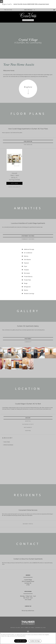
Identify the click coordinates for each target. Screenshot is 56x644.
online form (31, 611)
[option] (14, 170)
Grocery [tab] (28, 418)
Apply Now (14, 183)
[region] (28, 638)
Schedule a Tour (28, 20)
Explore (28, 87)
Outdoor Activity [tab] (28, 424)
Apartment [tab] (28, 339)
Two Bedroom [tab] (28, 145)
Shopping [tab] (28, 431)
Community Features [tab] (28, 239)
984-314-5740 (8, 10)
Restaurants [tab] (28, 427)
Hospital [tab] (28, 421)
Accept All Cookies (21, 641)
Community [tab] (28, 342)
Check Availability (14, 187)
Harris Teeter (7, 442)
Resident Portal (28, 524)
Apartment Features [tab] (28, 236)
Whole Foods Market (9, 445)
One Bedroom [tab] (28, 141)
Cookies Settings (35, 641)
